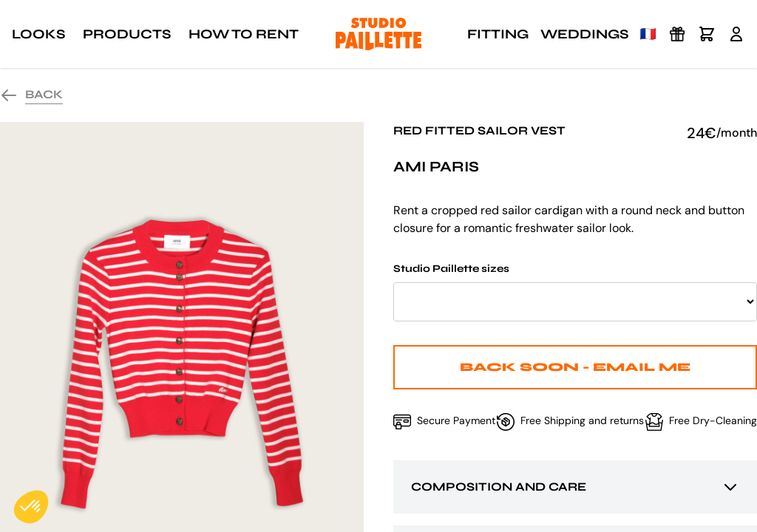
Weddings (584, 34)
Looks (38, 34)
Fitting (498, 34)
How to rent (244, 34)
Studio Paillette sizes (575, 292)
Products (127, 34)
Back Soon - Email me (575, 367)
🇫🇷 (648, 34)
